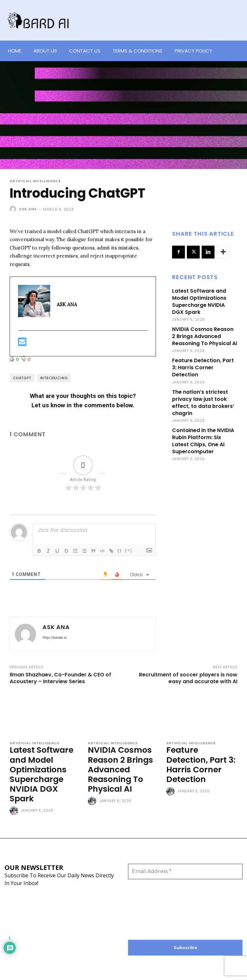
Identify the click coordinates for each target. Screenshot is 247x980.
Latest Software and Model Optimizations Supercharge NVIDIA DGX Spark (204, 301)
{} (120, 550)
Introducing (54, 378)
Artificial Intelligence (35, 181)
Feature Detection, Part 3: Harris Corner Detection (202, 365)
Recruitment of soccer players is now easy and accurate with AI (188, 678)
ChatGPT (22, 378)
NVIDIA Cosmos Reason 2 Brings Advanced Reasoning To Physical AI (204, 335)
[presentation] (154, 893)
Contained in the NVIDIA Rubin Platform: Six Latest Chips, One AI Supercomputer (203, 436)
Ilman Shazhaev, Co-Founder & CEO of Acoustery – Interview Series (60, 678)
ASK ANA (28, 209)
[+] (129, 550)
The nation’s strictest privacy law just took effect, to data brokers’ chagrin (202, 399)
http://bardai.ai (55, 638)
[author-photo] (15, 795)
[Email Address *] (185, 856)
